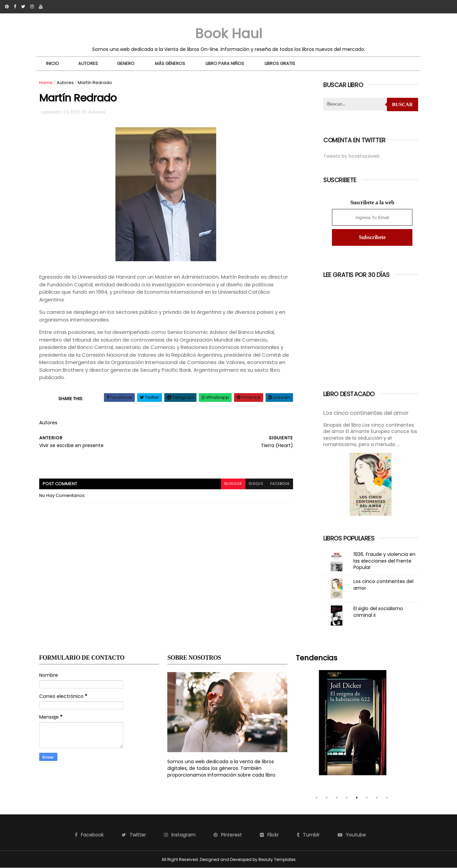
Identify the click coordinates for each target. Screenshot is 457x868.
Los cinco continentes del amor (366, 413)
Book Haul (229, 33)
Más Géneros (170, 63)
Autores (88, 63)
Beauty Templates (277, 859)
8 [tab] (387, 798)
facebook (280, 484)
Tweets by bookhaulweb (352, 156)
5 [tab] (357, 798)
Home (46, 83)
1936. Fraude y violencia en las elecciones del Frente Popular (384, 561)
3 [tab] (337, 798)
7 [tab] (377, 798)
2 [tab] (327, 798)
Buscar (402, 104)
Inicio (52, 63)
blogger (233, 484)
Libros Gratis (280, 63)
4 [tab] (347, 798)
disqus (256, 484)
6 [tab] (367, 798)
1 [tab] (317, 798)
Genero (126, 63)
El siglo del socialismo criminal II (378, 612)
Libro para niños (225, 63)
